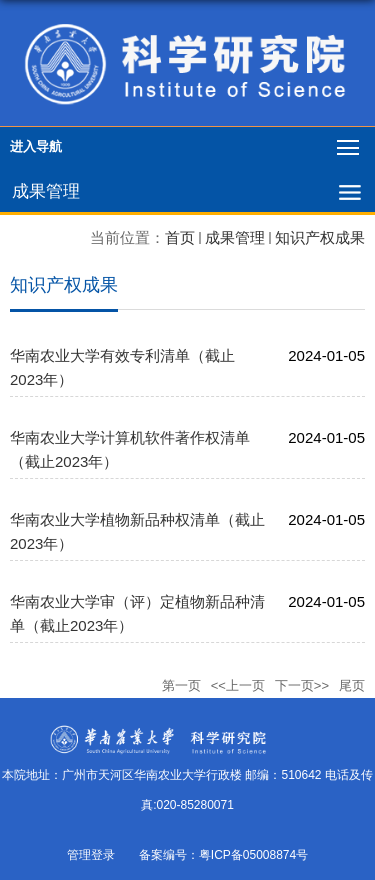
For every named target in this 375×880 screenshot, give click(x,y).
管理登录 (91, 855)
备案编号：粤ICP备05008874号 (223, 855)
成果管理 (235, 237)
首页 (180, 237)
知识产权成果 (320, 237)
